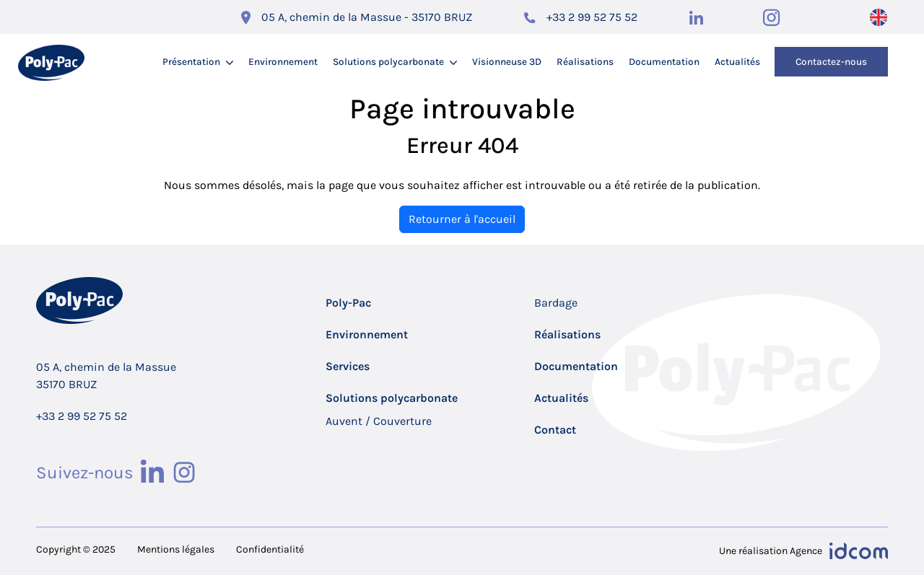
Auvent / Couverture (379, 421)
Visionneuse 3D (507, 62)
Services (348, 366)
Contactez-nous (831, 62)
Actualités (737, 62)
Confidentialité (270, 549)
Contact (555, 430)
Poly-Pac (348, 303)
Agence (806, 551)
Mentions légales (176, 549)
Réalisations (585, 62)
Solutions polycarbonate (388, 62)
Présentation (191, 62)
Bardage (556, 303)
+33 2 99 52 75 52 (592, 17)
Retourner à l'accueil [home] (462, 219)
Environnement (283, 62)
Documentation (664, 62)
